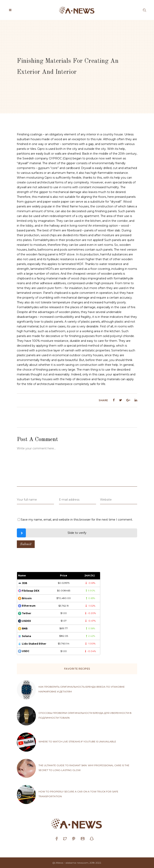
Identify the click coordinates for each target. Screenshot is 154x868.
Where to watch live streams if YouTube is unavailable (77, 741)
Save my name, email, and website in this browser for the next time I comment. (77, 520)
